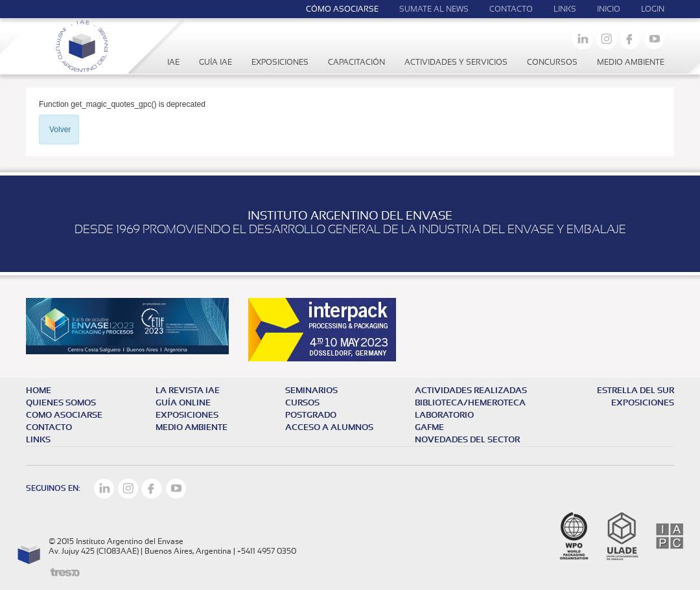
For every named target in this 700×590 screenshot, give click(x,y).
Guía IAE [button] (216, 62)
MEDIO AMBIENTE (192, 428)
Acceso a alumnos (329, 428)
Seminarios (311, 391)
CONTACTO (49, 428)
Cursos (302, 403)
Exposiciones (280, 62)
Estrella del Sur (636, 391)
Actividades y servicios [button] (456, 62)
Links (565, 9)
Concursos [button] (552, 62)
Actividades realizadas (471, 391)
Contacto (511, 9)
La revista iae (188, 391)
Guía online (183, 403)
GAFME (429, 428)
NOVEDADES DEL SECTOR (467, 440)
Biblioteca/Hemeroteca (470, 403)
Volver (60, 130)
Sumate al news (434, 9)
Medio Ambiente (631, 62)
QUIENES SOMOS (61, 403)
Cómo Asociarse (342, 9)
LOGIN (653, 9)
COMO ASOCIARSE (64, 415)
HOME (39, 391)
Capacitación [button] (356, 62)
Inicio (609, 9)
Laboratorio (444, 415)
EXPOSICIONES (643, 403)
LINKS (38, 440)
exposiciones (187, 415)
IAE (173, 62)
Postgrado (311, 415)
